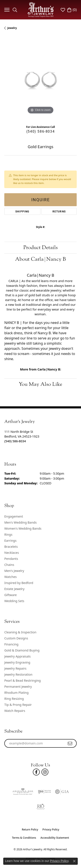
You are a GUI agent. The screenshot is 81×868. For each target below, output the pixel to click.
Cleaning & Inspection (20, 632)
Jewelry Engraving (17, 662)
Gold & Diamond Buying (22, 650)
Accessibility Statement (55, 838)
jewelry (12, 28)
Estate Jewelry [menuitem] (14, 589)
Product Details (40, 247)
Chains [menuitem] (9, 565)
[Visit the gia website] (62, 792)
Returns (59, 211)
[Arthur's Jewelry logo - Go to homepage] (41, 10)
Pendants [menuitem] (11, 559)
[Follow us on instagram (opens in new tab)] (45, 772)
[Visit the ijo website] (44, 792)
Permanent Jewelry (18, 687)
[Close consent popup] (74, 861)
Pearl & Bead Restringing (23, 680)
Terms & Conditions (24, 838)
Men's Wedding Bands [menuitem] (21, 522)
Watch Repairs (15, 711)
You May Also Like (40, 384)
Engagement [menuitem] (14, 516)
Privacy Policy (51, 830)
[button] (15, 10)
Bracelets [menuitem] (11, 547)
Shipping (22, 211)
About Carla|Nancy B (40, 259)
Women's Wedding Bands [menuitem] (23, 528)
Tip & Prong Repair (18, 705)
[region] (40, 79)
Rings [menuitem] (8, 534)
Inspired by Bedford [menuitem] (19, 583)
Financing (11, 644)
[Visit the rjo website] (41, 807)
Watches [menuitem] (10, 577)
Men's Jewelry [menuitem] (14, 571)
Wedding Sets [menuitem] (14, 601)
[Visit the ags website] (23, 792)
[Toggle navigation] (6, 10)
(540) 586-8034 (40, 131)
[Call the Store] (15, 441)
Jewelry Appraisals (17, 656)
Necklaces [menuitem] (12, 553)
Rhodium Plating (16, 693)
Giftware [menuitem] (11, 595)
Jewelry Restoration (18, 674)
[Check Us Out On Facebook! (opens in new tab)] (36, 772)
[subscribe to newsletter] (70, 743)
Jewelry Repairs (15, 668)
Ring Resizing (14, 699)
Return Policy (30, 830)
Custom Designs (16, 638)
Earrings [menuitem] (10, 541)
